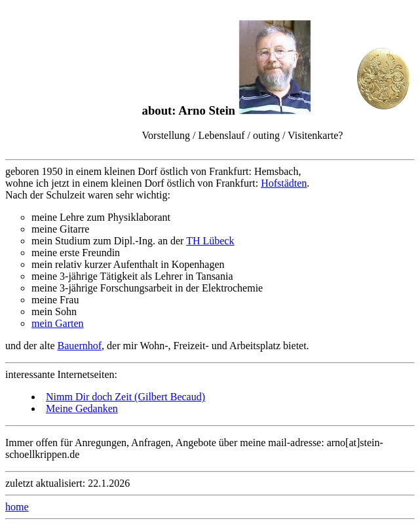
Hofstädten (284, 183)
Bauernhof (80, 346)
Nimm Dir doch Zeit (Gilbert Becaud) (125, 397)
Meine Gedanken (82, 408)
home (17, 507)
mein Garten (58, 323)
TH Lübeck (210, 241)
